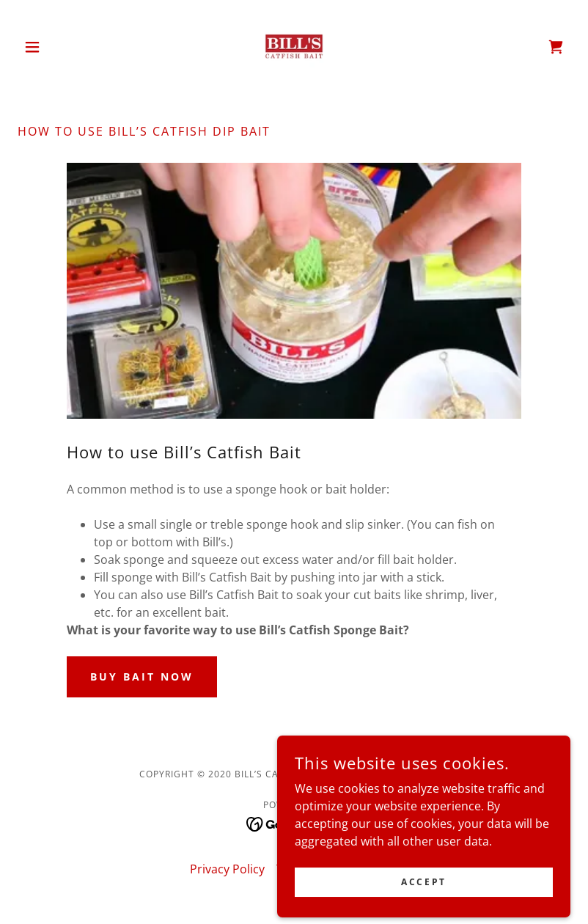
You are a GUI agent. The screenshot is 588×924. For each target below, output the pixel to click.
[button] (59, 47)
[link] (294, 47)
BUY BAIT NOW (142, 676)
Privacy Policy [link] (227, 869)
